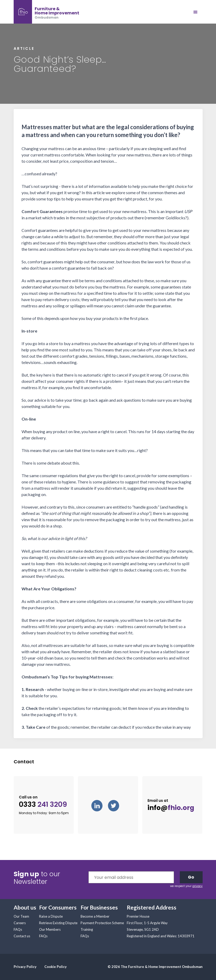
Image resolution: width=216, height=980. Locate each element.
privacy (197, 886)
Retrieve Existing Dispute (58, 923)
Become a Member (95, 916)
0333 (43, 805)
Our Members (50, 929)
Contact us (22, 936)
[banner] (46, 12)
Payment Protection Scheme (102, 923)
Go (191, 877)
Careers (20, 923)
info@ (171, 808)
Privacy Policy (25, 967)
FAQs (18, 929)
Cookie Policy (56, 967)
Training (87, 929)
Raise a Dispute (51, 916)
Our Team (21, 916)
